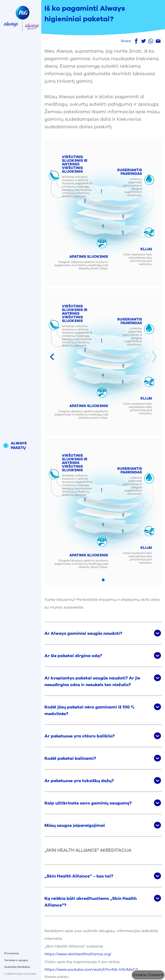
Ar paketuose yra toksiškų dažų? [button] (79, 781)
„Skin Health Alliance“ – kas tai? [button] (79, 876)
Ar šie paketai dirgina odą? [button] (73, 656)
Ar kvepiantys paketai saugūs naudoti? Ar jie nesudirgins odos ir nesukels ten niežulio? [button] (92, 681)
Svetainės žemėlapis (17, 967)
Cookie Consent (148, 975)
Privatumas (12, 953)
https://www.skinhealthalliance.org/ (78, 954)
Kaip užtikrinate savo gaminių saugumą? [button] (88, 803)
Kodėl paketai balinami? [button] (70, 758)
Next (154, 357)
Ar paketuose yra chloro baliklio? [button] (80, 736)
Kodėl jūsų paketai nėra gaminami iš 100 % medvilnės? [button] (89, 710)
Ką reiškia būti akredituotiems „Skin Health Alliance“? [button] (91, 902)
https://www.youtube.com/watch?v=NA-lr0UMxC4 (91, 969)
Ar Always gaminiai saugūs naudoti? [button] (83, 633)
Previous (52, 357)
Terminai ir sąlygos (16, 960)
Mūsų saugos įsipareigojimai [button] (75, 825)
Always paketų (57, 977)
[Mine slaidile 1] (103, 580)
